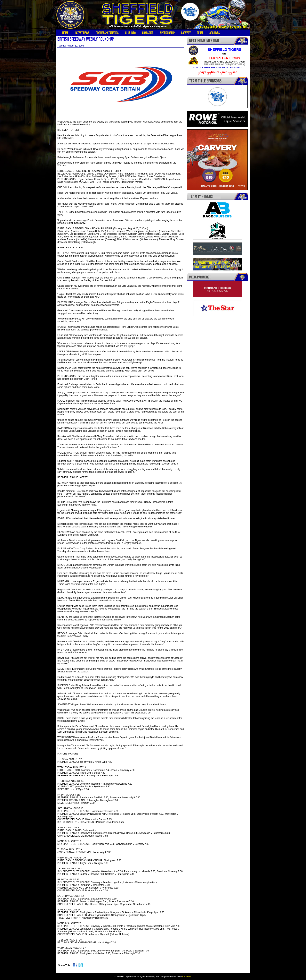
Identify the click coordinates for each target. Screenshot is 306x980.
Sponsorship (167, 33)
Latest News (82, 33)
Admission (148, 33)
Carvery (186, 33)
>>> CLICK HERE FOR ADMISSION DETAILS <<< (217, 67)
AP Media (187, 976)
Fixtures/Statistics (107, 33)
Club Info (130, 33)
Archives (215, 33)
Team (200, 33)
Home (65, 33)
